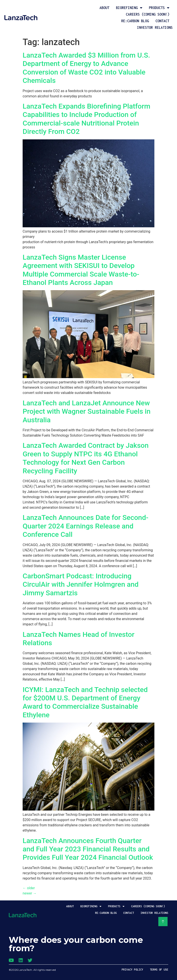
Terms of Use (159, 970)
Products (159, 8)
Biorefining (129, 8)
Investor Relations (155, 27)
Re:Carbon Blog (135, 21)
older (29, 888)
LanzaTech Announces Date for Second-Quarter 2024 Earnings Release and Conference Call (86, 526)
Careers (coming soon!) (148, 14)
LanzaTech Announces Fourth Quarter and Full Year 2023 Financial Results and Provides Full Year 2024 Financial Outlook (88, 849)
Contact (162, 21)
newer (30, 893)
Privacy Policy (132, 970)
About (104, 8)
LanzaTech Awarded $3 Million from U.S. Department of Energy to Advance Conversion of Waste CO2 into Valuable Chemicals (86, 68)
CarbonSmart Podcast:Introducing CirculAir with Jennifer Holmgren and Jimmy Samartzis (81, 584)
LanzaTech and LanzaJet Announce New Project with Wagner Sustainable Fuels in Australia (87, 411)
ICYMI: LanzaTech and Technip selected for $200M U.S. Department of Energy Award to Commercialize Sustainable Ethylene (85, 702)
